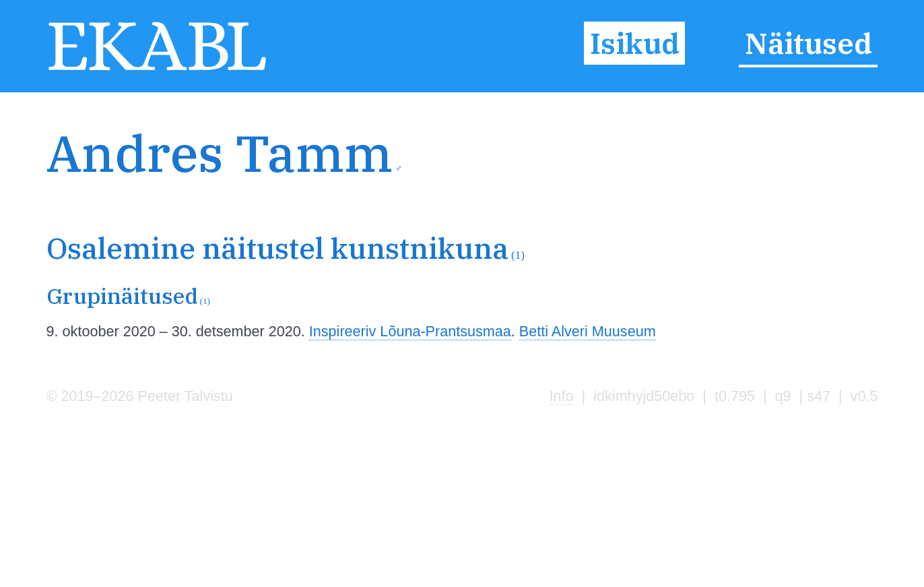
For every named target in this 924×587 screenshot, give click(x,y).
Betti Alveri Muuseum (588, 331)
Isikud (635, 43)
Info (562, 396)
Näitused (808, 43)
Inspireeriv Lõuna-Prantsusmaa (410, 331)
